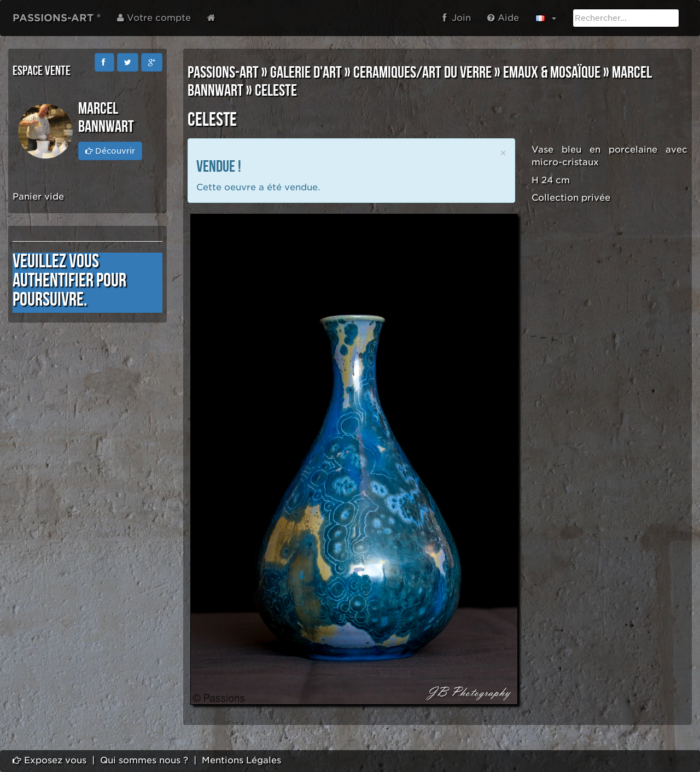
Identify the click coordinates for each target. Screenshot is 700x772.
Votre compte (154, 18)
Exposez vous (49, 760)
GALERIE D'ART (306, 73)
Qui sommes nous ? (144, 760)
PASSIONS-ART (223, 73)
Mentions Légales (241, 760)
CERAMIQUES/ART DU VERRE (422, 73)
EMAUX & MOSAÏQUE (552, 73)
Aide (503, 18)
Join (457, 18)
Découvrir (110, 151)
